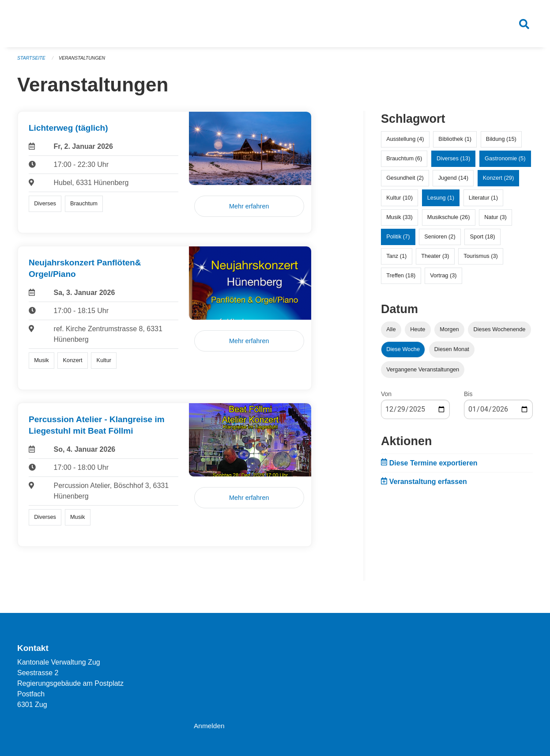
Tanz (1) (396, 260)
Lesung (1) (441, 201)
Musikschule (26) (449, 221)
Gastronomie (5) (505, 162)
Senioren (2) (440, 240)
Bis (468, 397)
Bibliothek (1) (455, 143)
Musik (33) (399, 221)
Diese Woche (403, 353)
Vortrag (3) (443, 279)
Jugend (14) (453, 182)
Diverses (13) (453, 162)
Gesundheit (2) (405, 182)
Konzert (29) (498, 182)
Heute (418, 333)
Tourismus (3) (481, 260)
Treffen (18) (401, 279)
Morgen (449, 333)
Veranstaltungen (84, 62)
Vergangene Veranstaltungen (423, 373)
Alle (391, 333)
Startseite (32, 62)
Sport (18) (483, 240)
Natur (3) (495, 221)
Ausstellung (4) (405, 143)
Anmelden (210, 726)
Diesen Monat (452, 353)
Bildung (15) (501, 143)
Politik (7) (398, 240)
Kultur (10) (399, 201)
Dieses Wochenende (500, 333)
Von (386, 397)
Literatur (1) (483, 201)
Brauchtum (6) (404, 162)
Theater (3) (435, 260)
